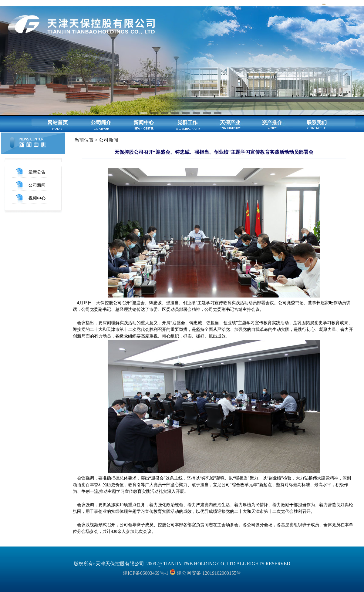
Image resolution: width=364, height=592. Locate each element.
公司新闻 (37, 185)
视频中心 (37, 198)
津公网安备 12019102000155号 (205, 573)
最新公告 (37, 172)
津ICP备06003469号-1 (146, 573)
